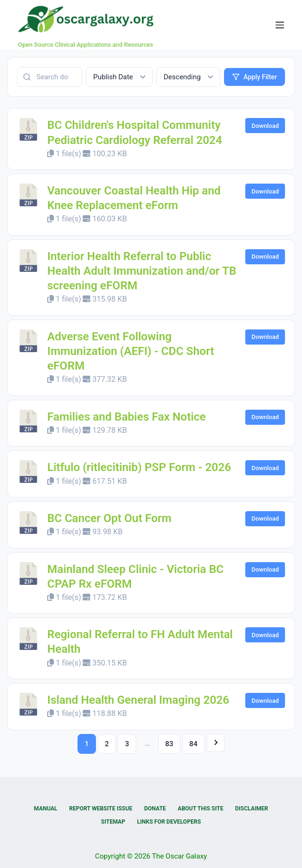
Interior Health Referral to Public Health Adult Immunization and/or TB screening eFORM (142, 271)
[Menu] (280, 25)
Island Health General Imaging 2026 (138, 700)
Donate (155, 809)
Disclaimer (252, 809)
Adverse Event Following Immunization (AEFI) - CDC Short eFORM (131, 351)
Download (265, 126)
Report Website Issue (101, 809)
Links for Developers (169, 822)
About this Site (200, 809)
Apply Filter (255, 77)
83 (169, 744)
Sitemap (113, 822)
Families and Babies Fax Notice (126, 417)
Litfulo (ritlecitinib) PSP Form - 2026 (139, 467)
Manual (46, 809)
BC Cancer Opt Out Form (109, 518)
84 (194, 744)
